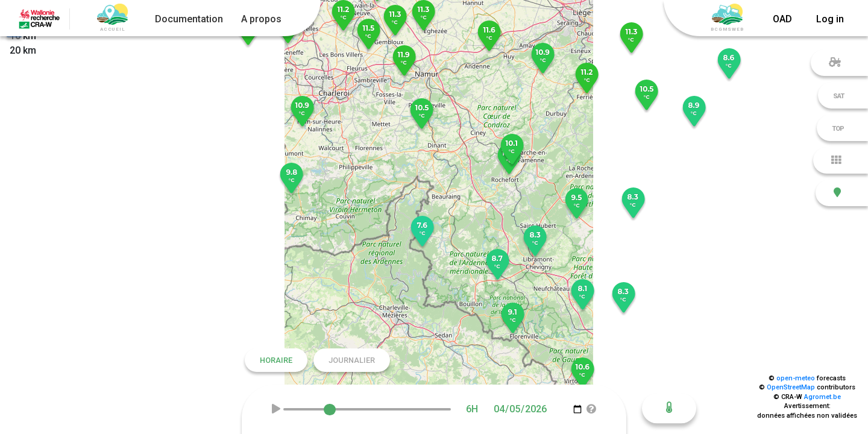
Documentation (189, 19)
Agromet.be (822, 397)
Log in (830, 19)
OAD (782, 19)
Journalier (352, 360)
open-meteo (796, 378)
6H (472, 409)
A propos (261, 19)
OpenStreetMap (791, 387)
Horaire (276, 360)
